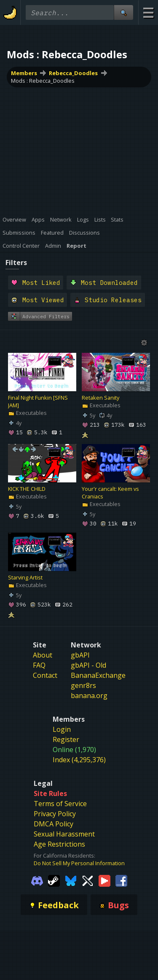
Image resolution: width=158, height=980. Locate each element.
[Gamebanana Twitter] (88, 880)
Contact (45, 675)
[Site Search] (123, 12)
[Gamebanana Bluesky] (71, 880)
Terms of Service (60, 804)
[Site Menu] (148, 12)
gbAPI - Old (88, 665)
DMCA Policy (54, 824)
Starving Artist (25, 578)
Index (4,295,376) (79, 760)
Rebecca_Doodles (73, 73)
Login (62, 729)
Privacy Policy (55, 814)
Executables (27, 413)
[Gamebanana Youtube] (104, 880)
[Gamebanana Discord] (37, 880)
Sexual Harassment (64, 834)
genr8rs (83, 685)
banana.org (89, 696)
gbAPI (80, 655)
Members (24, 73)
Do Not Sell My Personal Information (79, 863)
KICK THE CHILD (27, 489)
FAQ (39, 665)
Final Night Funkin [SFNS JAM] (38, 402)
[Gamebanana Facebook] (121, 880)
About (43, 655)
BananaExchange (98, 675)
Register (66, 739)
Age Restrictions (59, 844)
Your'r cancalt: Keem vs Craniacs (110, 493)
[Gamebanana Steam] (54, 880)
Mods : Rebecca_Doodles (43, 81)
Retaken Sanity (100, 398)
